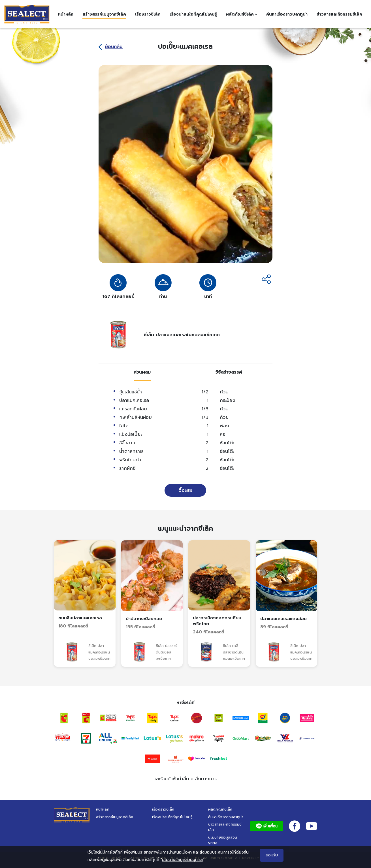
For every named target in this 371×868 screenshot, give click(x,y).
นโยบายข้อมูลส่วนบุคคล (223, 840)
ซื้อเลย (185, 490)
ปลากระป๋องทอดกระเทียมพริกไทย (217, 621)
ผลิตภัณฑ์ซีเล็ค (220, 809)
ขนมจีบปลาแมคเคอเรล (80, 618)
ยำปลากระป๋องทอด (144, 619)
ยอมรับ (272, 855)
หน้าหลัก (66, 14)
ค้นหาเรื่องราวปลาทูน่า (287, 14)
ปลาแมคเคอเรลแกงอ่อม (283, 619)
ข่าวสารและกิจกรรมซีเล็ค (339, 14)
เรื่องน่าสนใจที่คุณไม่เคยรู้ (193, 14)
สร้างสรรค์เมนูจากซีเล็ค (104, 14)
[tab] (142, 372)
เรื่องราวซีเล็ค (148, 14)
